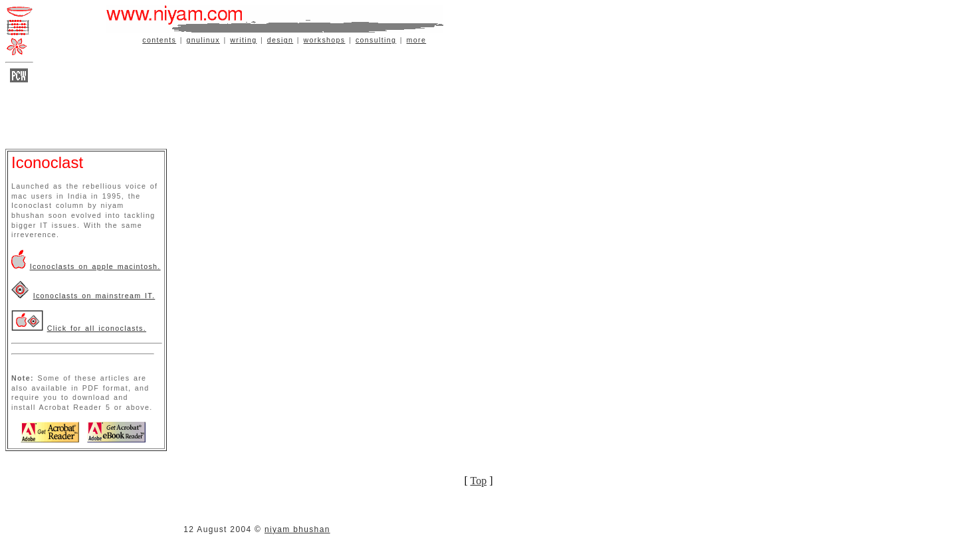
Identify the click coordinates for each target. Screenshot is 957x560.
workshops (325, 40)
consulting (376, 40)
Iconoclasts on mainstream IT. (94, 296)
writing (243, 40)
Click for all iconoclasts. (97, 328)
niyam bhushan (297, 529)
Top (479, 481)
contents (159, 40)
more (417, 40)
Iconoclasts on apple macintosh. (95, 266)
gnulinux (203, 40)
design (280, 40)
